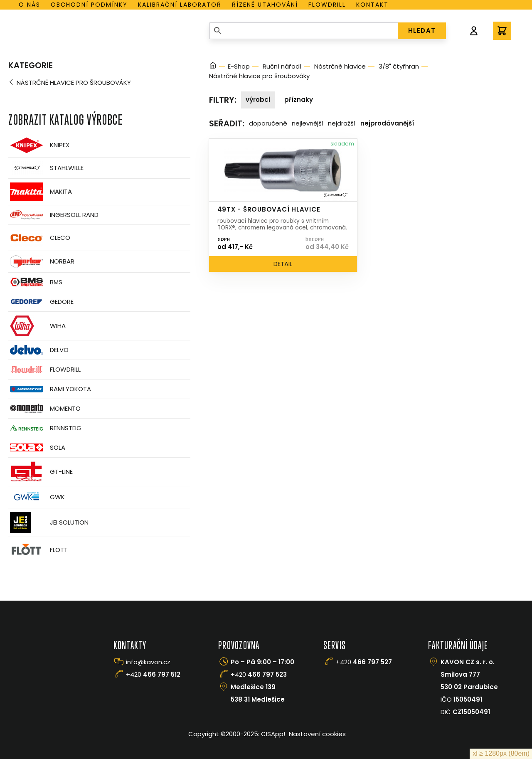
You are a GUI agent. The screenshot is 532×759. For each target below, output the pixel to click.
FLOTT (38, 550)
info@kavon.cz (148, 662)
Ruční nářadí (282, 66)
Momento (44, 408)
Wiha (37, 326)
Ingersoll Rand (53, 215)
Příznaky (299, 100)
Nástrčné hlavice (340, 66)
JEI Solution (48, 522)
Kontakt (372, 5)
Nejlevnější (308, 123)
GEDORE (41, 302)
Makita (40, 192)
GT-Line (41, 472)
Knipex (39, 145)
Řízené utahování (265, 5)
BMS (35, 282)
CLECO (39, 238)
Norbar (41, 262)
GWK (37, 497)
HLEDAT (422, 31)
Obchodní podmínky (89, 5)
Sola (37, 447)
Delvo (38, 350)
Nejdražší (342, 123)
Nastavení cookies (317, 734)
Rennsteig (45, 428)
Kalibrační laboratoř (180, 5)
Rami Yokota (50, 389)
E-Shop (239, 66)
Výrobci (258, 100)
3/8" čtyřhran (399, 66)
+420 (153, 674)
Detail (283, 264)
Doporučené (268, 123)
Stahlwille (46, 168)
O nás (30, 5)
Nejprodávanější (387, 123)
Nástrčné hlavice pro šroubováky (74, 83)
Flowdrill (327, 5)
